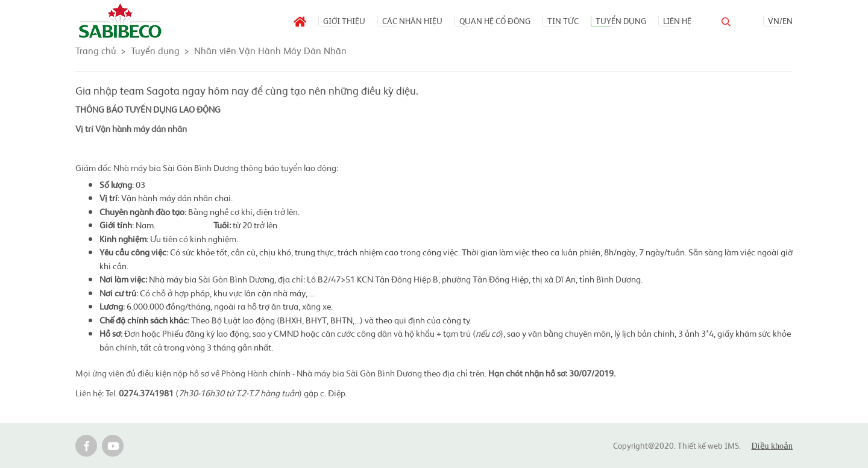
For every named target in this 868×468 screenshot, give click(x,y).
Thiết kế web (700, 445)
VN (774, 20)
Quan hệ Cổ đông (495, 20)
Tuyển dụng (621, 20)
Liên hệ (677, 20)
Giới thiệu (344, 20)
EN (788, 20)
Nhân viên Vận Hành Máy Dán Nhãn (270, 50)
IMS (732, 445)
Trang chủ (96, 50)
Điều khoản (772, 446)
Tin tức (563, 20)
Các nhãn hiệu (412, 20)
